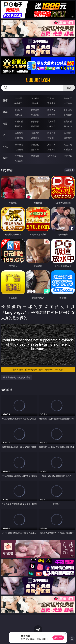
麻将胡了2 (19, 103)
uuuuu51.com (38, 80)
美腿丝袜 (19, 138)
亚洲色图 (35, 133)
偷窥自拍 (19, 133)
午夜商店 (19, 156)
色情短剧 (19, 161)
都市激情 (19, 145)
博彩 (5, 100)
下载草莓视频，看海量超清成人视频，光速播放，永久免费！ (42, 370)
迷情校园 (19, 149)
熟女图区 (51, 138)
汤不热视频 (51, 156)
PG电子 (19, 98)
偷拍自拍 (35, 121)
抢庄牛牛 (68, 103)
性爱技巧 (68, 149)
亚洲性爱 (19, 121)
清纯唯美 (35, 138)
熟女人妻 (19, 115)
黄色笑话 (51, 149)
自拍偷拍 (35, 110)
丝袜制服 (35, 115)
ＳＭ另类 (68, 115)
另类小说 (35, 149)
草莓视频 (35, 156)
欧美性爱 (68, 121)
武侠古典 (68, 145)
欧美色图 (51, 133)
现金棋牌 (51, 103)
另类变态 (68, 126)
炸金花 (35, 103)
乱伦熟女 (51, 126)
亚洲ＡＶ (19, 110)
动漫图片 (68, 133)
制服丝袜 (19, 126)
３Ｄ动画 (68, 110)
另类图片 (68, 138)
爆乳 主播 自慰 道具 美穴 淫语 (17, 377)
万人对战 (51, 98)
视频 (5, 112)
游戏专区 (68, 98)
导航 (5, 158)
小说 (5, 147)
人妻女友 (51, 145)
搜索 (69, 88)
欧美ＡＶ (51, 110)
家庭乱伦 (35, 145)
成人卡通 (51, 121)
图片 (5, 135)
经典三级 (35, 126)
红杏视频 (68, 156)
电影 (5, 124)
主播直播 (51, 115)
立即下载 (58, 638)
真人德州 (35, 98)
